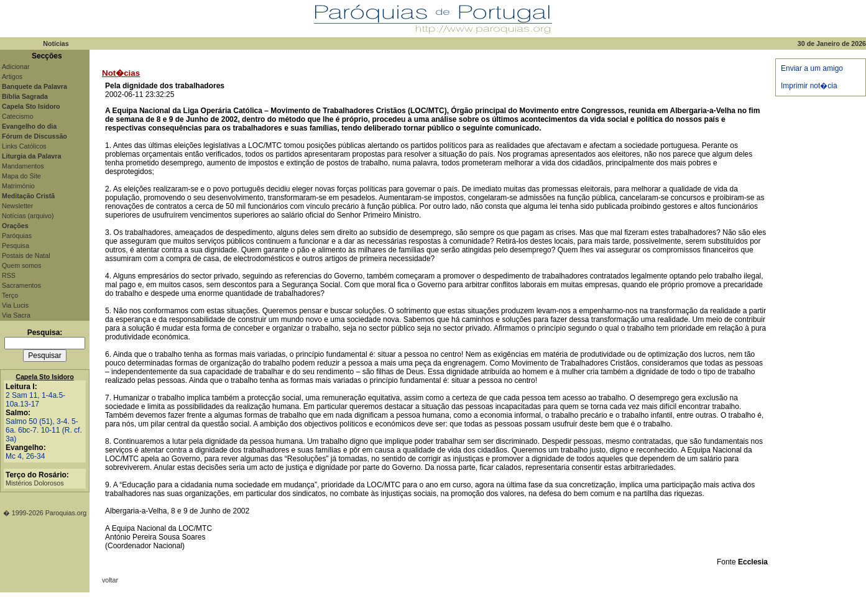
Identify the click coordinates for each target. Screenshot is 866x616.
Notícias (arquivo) (28, 216)
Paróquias (17, 236)
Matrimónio (18, 186)
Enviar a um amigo (812, 68)
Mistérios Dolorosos (35, 483)
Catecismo (17, 116)
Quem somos (21, 265)
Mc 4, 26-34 (25, 456)
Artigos (12, 76)
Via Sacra (16, 315)
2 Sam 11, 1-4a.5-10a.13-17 (35, 400)
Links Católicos (24, 146)
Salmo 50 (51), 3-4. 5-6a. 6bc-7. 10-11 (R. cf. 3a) (44, 430)
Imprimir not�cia (809, 86)
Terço (10, 295)
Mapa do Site (21, 176)
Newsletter (17, 206)
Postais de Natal (26, 255)
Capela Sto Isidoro (45, 377)
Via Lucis (15, 305)
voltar (110, 580)
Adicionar (16, 67)
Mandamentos (23, 166)
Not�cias (121, 73)
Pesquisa (16, 246)
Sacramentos (21, 285)
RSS (9, 275)
